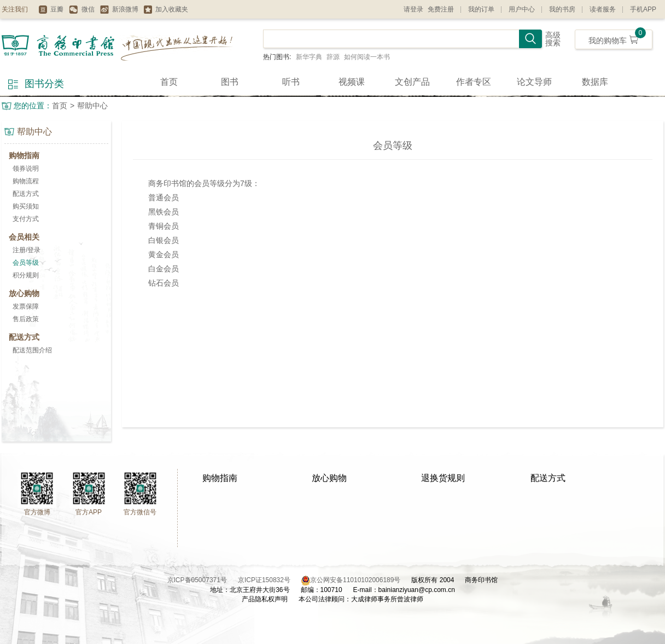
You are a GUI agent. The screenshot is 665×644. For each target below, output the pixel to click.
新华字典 (309, 57)
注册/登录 (27, 250)
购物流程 (26, 181)
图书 (230, 82)
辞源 (333, 57)
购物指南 (220, 478)
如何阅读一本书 (367, 57)
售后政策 (26, 319)
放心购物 (329, 478)
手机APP (643, 9)
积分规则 (26, 275)
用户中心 (522, 9)
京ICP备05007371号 (203, 580)
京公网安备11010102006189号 (355, 580)
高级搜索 (553, 39)
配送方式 (26, 194)
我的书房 (562, 9)
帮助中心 (92, 106)
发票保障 (26, 306)
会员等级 (26, 263)
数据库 (595, 82)
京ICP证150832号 (270, 580)
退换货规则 (443, 478)
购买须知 (26, 206)
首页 (169, 82)
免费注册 (441, 9)
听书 (291, 82)
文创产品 (412, 82)
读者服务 (603, 9)
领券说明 (26, 169)
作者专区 (474, 82)
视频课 (352, 82)
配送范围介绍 (32, 350)
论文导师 (534, 82)
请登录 (413, 9)
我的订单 (481, 9)
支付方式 (26, 219)
